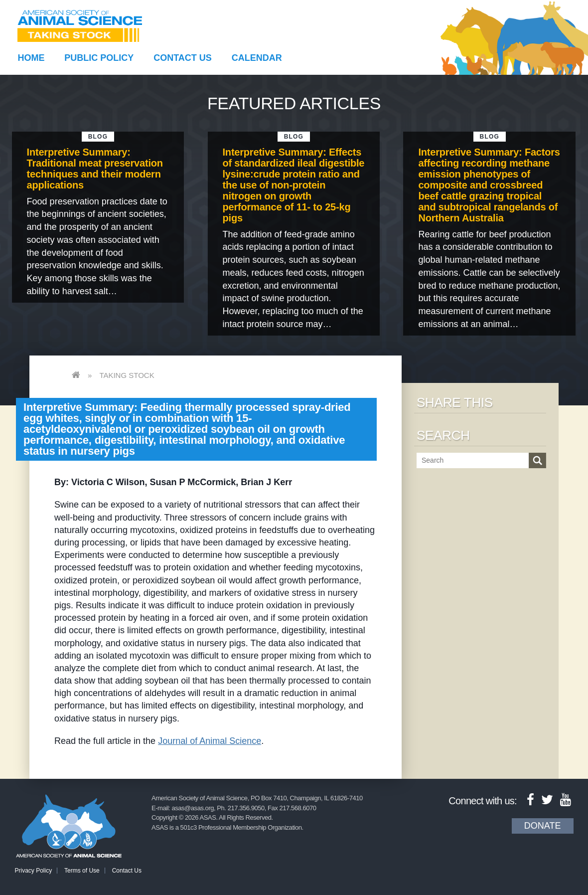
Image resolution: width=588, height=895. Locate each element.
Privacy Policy (34, 871)
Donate (543, 826)
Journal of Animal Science (210, 741)
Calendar (257, 58)
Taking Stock (127, 375)
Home (31, 58)
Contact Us (183, 58)
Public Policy (99, 58)
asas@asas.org (193, 808)
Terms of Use (82, 871)
